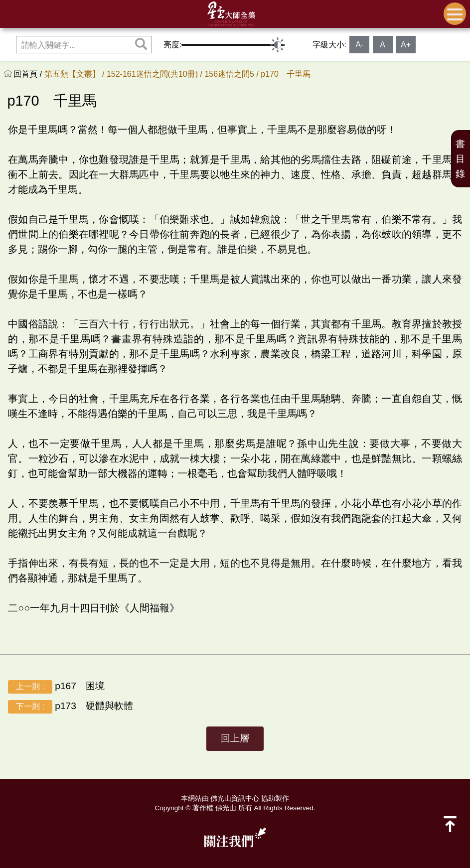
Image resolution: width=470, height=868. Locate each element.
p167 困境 (56, 687)
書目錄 (460, 159)
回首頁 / (29, 74)
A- (359, 45)
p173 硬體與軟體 (71, 707)
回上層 (235, 738)
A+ (406, 45)
